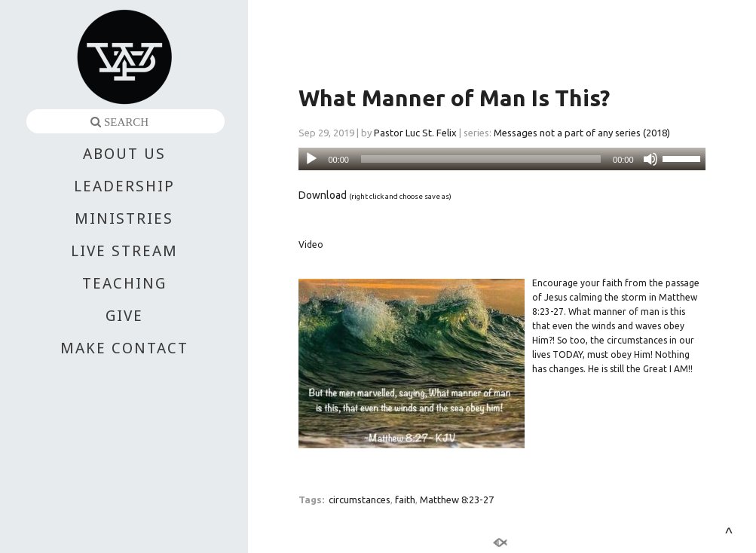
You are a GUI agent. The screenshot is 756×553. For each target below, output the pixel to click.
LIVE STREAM (124, 251)
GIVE (124, 316)
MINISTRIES (124, 218)
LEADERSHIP (124, 186)
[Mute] (650, 159)
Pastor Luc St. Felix (415, 133)
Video (311, 244)
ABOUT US (124, 154)
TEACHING (124, 283)
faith (405, 500)
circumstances (360, 500)
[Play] (311, 159)
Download (323, 195)
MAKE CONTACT (124, 348)
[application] (502, 159)
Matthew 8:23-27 (457, 500)
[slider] (481, 159)
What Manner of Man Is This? (454, 98)
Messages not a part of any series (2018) (582, 133)
